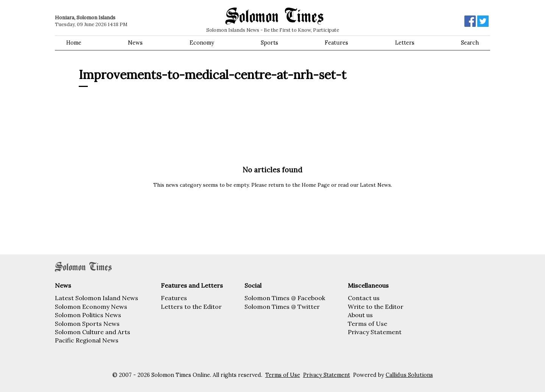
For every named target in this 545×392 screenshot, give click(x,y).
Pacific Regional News (87, 340)
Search (470, 43)
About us (360, 315)
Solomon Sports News (87, 324)
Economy (202, 43)
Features (336, 43)
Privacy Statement (375, 332)
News (135, 43)
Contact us (364, 298)
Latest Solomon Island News (97, 298)
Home (74, 43)
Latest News (375, 185)
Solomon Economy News (91, 307)
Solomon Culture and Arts (93, 332)
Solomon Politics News (88, 315)
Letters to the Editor (191, 307)
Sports (269, 43)
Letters (405, 43)
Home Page (316, 185)
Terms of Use (367, 324)
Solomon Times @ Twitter (282, 307)
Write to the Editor (376, 307)
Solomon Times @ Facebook (285, 298)
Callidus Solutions (409, 375)
